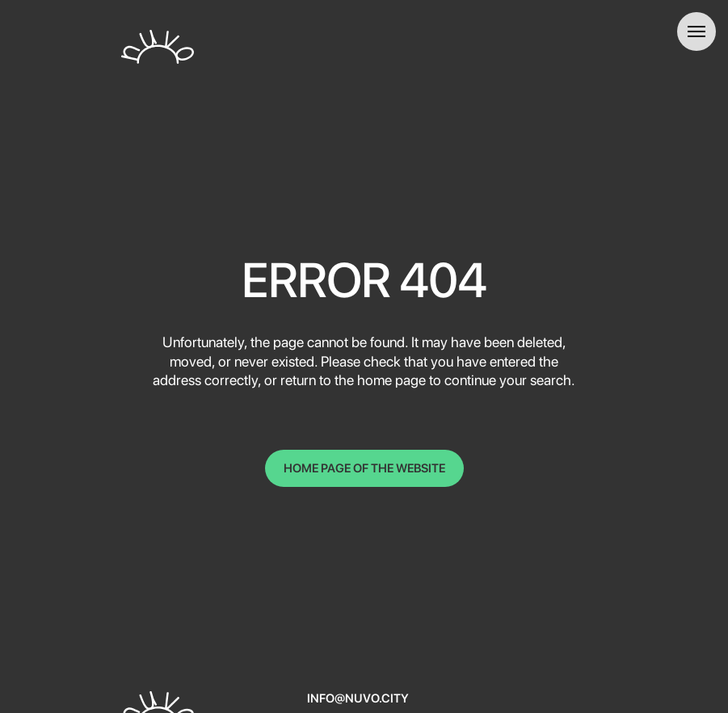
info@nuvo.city (358, 698)
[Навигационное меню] (696, 31)
